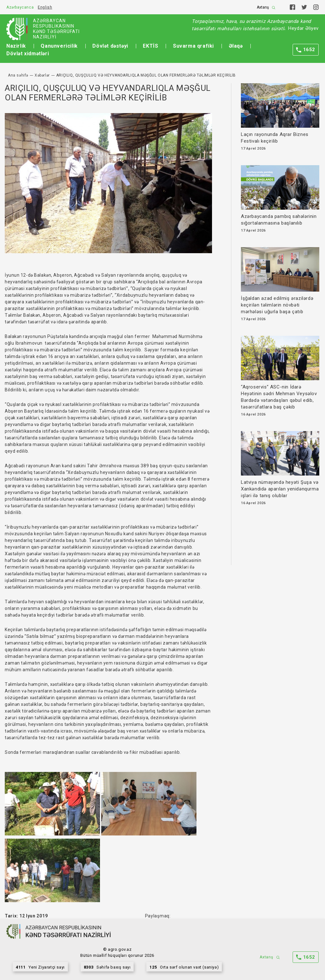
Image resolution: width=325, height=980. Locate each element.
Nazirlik (16, 46)
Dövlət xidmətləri (28, 54)
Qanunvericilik (59, 46)
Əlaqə (236, 46)
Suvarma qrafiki (193, 46)
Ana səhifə (18, 75)
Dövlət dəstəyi (110, 46)
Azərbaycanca (20, 7)
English (45, 7)
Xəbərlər (42, 75)
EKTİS (150, 46)
